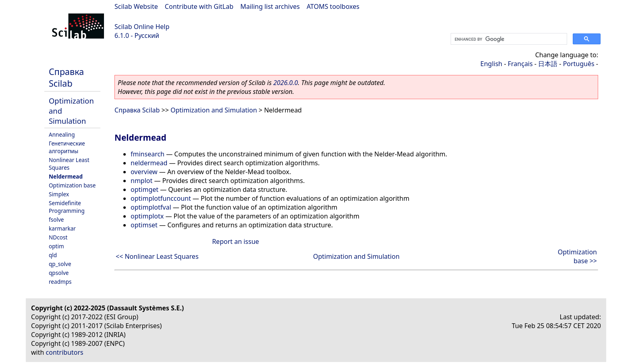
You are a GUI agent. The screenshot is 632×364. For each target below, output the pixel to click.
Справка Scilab (66, 77)
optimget (144, 189)
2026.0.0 (286, 83)
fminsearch (148, 154)
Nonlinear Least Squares (69, 164)
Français (520, 64)
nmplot (141, 181)
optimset (144, 225)
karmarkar (62, 228)
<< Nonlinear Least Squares (157, 256)
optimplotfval (151, 207)
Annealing (62, 134)
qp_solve (60, 264)
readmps (60, 282)
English (491, 64)
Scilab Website (136, 6)
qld (53, 255)
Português (579, 64)
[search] (508, 39)
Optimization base (72, 185)
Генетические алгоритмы (67, 147)
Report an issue (235, 241)
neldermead (149, 163)
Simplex (59, 194)
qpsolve (59, 273)
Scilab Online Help (142, 27)
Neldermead (66, 176)
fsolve (56, 219)
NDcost (58, 237)
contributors (65, 352)
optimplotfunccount (161, 198)
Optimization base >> (577, 256)
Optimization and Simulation (214, 110)
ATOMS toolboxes (333, 6)
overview (144, 172)
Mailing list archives (270, 6)
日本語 (548, 64)
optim (56, 246)
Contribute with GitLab (199, 6)
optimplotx (147, 216)
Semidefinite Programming (67, 207)
